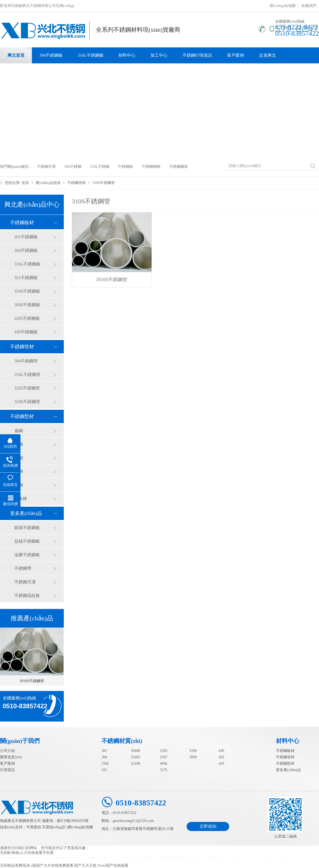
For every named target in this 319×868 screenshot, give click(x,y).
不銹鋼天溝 (46, 167)
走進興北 (267, 55)
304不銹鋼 (73, 167)
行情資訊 (7, 770)
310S (193, 751)
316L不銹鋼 (100, 167)
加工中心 (159, 55)
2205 (164, 751)
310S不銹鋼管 (104, 183)
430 (221, 751)
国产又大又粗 (85, 865)
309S (193, 757)
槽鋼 (19, 485)
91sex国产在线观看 (113, 865)
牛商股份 (34, 827)
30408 (135, 751)
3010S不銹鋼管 (32, 681)
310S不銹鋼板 (27, 291)
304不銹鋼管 (26, 361)
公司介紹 (7, 751)
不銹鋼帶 (23, 568)
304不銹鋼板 (51, 55)
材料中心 (127, 55)
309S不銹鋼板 (27, 305)
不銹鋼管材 (77, 183)
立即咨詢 (208, 826)
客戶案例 (236, 55)
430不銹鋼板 (26, 332)
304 (104, 757)
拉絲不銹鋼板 (27, 541)
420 (221, 757)
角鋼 (19, 444)
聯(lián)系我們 (21, 71)
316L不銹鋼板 (91, 55)
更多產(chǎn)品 (26, 513)
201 (104, 751)
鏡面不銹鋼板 (27, 528)
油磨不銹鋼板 (27, 555)
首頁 (26, 183)
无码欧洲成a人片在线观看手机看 (27, 853)
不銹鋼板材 (22, 223)
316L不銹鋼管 (27, 374)
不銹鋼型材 (22, 416)
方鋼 (19, 471)
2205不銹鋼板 (27, 318)
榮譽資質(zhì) (11, 757)
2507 (164, 757)
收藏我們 (309, 6)
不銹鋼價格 (151, 167)
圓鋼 (19, 458)
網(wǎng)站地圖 (282, 6)
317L (164, 770)
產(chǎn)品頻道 (49, 183)
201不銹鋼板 (26, 237)
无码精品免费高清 (15, 865)
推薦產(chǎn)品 (32, 618)
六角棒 (21, 499)
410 (221, 763)
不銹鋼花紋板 (27, 595)
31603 (135, 757)
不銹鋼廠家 (179, 167)
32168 (135, 763)
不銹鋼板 (125, 167)
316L (106, 763)
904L (164, 763)
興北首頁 (16, 55)
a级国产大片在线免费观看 (52, 865)
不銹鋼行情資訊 (197, 55)
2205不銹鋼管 (27, 388)
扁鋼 (19, 431)
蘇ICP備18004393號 (73, 821)
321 (104, 770)
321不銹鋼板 (26, 278)
